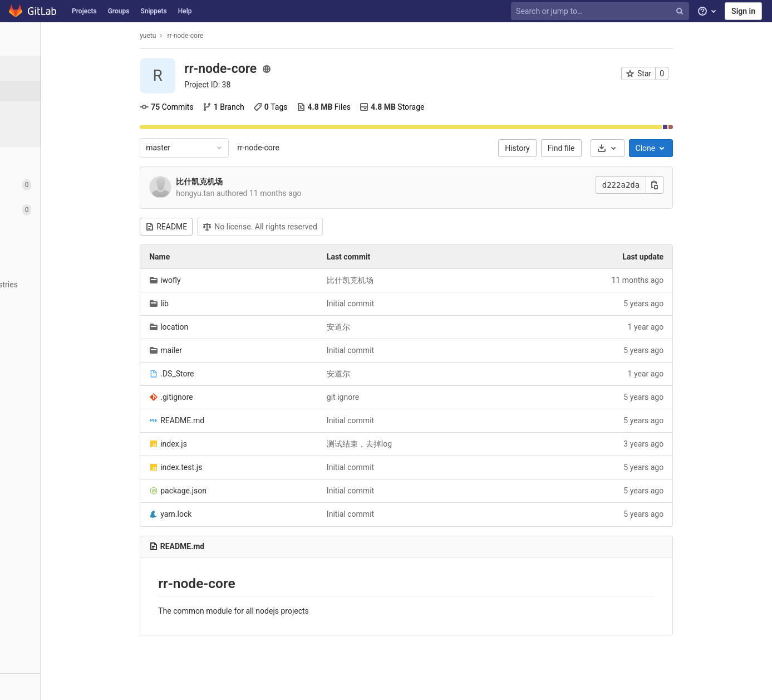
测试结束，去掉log (400, 444)
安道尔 (379, 327)
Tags (311, 107)
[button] (61, 687)
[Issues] (61, 185)
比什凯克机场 (240, 182)
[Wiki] (61, 335)
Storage (432, 107)
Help (185, 11)
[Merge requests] (61, 210)
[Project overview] (62, 68)
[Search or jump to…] (601, 11)
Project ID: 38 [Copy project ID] (249, 85)
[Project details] (61, 91)
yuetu (189, 36)
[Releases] (61, 132)
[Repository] (61, 160)
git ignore (383, 397)
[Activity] (61, 112)
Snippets (153, 11)
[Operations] (61, 260)
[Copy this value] (696, 185)
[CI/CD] (61, 235)
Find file (602, 148)
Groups (119, 11)
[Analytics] (61, 310)
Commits (208, 107)
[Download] (648, 148)
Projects (84, 11)
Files (364, 107)
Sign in (743, 11)
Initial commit (391, 304)
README (207, 227)
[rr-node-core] (61, 39)
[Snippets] (61, 360)
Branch (264, 107)
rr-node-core (299, 148)
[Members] (61, 385)
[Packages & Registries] (61, 285)
